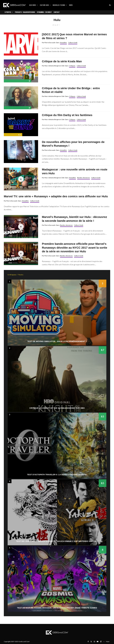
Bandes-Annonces (84, 178)
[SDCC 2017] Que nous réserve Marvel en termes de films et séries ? (74, 36)
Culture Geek (44, 5)
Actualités (63, 43)
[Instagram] (94, 642)
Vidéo (71, 5)
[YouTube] (98, 642)
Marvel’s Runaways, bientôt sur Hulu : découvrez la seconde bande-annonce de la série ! (74, 219)
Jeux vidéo (33, 5)
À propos (8, 12)
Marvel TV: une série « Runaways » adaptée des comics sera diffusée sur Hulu (56, 196)
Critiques (72, 66)
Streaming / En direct (44, 12)
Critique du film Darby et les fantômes (67, 115)
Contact (57, 12)
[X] (91, 642)
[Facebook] (88, 642)
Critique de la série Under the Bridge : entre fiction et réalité (71, 90)
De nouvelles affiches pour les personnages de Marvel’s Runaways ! (73, 144)
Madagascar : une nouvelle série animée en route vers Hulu (75, 171)
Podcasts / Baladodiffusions (25, 12)
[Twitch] (101, 642)
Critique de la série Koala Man (62, 61)
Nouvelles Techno (59, 5)
